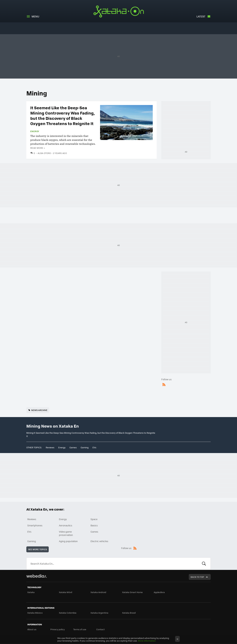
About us (32, 629)
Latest (201, 16)
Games (73, 447)
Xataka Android (98, 592)
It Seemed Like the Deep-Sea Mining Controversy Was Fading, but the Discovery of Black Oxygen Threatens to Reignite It (63, 115)
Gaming (85, 447)
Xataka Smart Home (132, 592)
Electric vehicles (99, 541)
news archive (39, 410)
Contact (100, 629)
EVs (94, 447)
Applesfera (159, 592)
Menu (35, 16)
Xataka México (35, 613)
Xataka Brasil (129, 613)
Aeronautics (66, 525)
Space (94, 519)
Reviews (50, 447)
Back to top (197, 577)
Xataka (31, 592)
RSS (164, 384)
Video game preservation (66, 533)
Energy (35, 131)
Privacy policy (58, 629)
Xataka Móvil (66, 592)
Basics (94, 525)
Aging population (68, 541)
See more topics (38, 549)
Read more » (38, 148)
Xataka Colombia (68, 613)
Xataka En (119, 12)
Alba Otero (44, 153)
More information (147, 641)
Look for (204, 564)
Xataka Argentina (99, 613)
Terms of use (80, 629)
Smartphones (35, 525)
